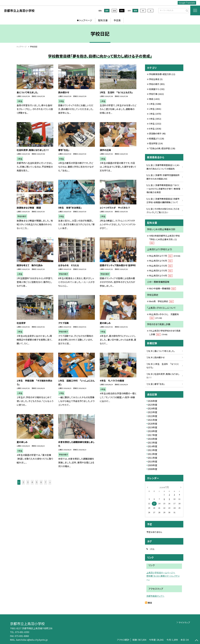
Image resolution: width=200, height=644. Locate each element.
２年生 (152, 109)
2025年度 (152, 405)
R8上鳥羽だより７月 (165, 256)
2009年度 (152, 465)
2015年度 (152, 443)
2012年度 (152, 454)
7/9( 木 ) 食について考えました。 (161, 351)
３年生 (152, 114)
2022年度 (152, 416)
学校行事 (153, 94)
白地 (114, 11)
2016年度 (152, 439)
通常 (107, 11)
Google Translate (187, 3)
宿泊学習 (153, 143)
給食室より (154, 138)
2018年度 (152, 431)
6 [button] (41, 482)
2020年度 (152, 424)
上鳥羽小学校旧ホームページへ (161, 572)
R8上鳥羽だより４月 (161, 275)
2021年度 (152, 420)
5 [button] (37, 482)
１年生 (152, 104)
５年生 (152, 124)
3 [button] (28, 482)
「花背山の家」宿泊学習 (159, 148)
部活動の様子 (155, 133)
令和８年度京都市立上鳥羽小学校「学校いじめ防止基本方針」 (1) (164, 239)
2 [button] (23, 482)
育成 (151, 99)
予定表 (117, 20)
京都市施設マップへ (155, 596)
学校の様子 (154, 84)
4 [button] (32, 482)
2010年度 (152, 461)
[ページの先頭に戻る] (197, 641)
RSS (150, 603)
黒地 (122, 11)
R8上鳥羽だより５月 (161, 266)
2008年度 (152, 469)
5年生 (152, 549)
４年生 (152, 119)
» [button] (50, 482)
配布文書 (103, 20)
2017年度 (152, 435)
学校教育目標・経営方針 (160, 74)
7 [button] (46, 482)
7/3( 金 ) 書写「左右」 (156, 384)
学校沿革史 (154, 79)
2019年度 (152, 427)
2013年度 (152, 450)
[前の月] (147, 487)
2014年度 (152, 446)
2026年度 (152, 401)
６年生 (152, 129)
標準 (135, 11)
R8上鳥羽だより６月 (161, 261)
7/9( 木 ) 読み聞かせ (155, 357)
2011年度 (152, 458)
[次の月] (181, 487)
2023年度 (152, 412)
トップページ (86, 20)
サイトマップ (184, 622)
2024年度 (152, 408)
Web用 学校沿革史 (161, 301)
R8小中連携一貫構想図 (162, 288)
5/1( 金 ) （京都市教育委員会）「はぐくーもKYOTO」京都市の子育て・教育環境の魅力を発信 (163, 189)
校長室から (154, 89)
